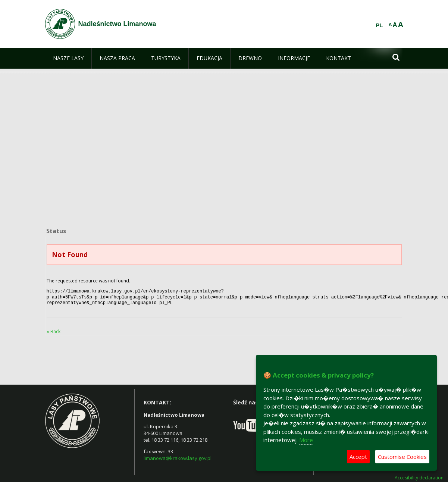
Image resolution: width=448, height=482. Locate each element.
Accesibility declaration (419, 476)
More (306, 440)
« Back (54, 329)
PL (379, 25)
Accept (358, 457)
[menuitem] (68, 58)
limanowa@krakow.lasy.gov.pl (178, 456)
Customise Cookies (402, 457)
